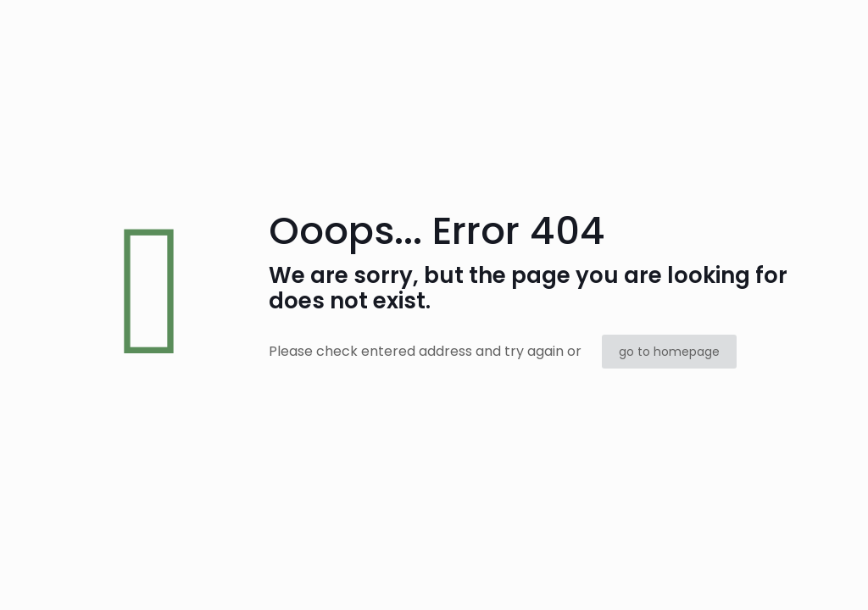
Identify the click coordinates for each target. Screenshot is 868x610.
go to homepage (669, 352)
